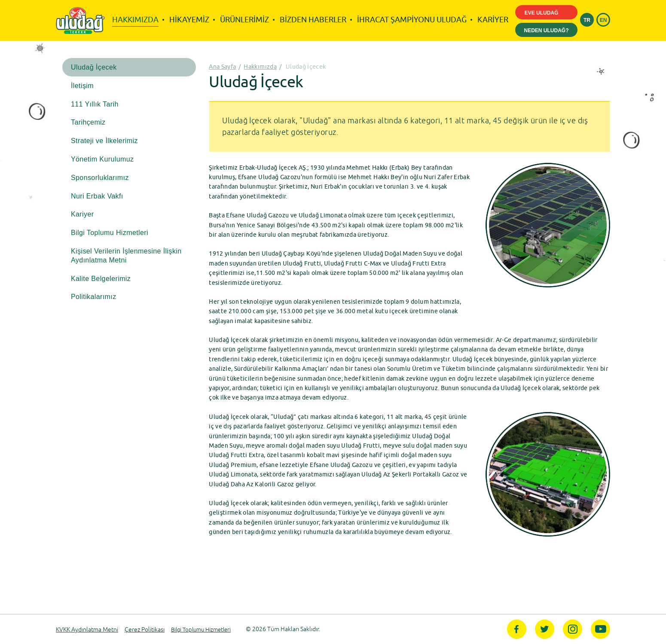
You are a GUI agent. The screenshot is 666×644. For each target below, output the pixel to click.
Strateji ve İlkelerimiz (104, 141)
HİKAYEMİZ (189, 20)
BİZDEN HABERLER (313, 20)
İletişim (82, 86)
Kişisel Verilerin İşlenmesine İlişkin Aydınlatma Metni (126, 256)
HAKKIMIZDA (135, 20)
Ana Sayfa (222, 67)
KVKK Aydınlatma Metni (87, 630)
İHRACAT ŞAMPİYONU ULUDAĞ (412, 20)
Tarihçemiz (88, 122)
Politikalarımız (94, 297)
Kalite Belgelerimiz (101, 279)
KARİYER (493, 20)
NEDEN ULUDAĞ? (547, 31)
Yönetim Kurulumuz (102, 159)
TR (587, 20)
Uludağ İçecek (94, 67)
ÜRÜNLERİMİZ (244, 20)
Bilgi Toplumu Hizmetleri (110, 233)
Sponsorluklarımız (100, 178)
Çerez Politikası (145, 630)
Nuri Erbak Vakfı (97, 196)
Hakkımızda (260, 67)
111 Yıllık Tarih (95, 104)
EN (603, 20)
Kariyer (82, 214)
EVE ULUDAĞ (547, 13)
